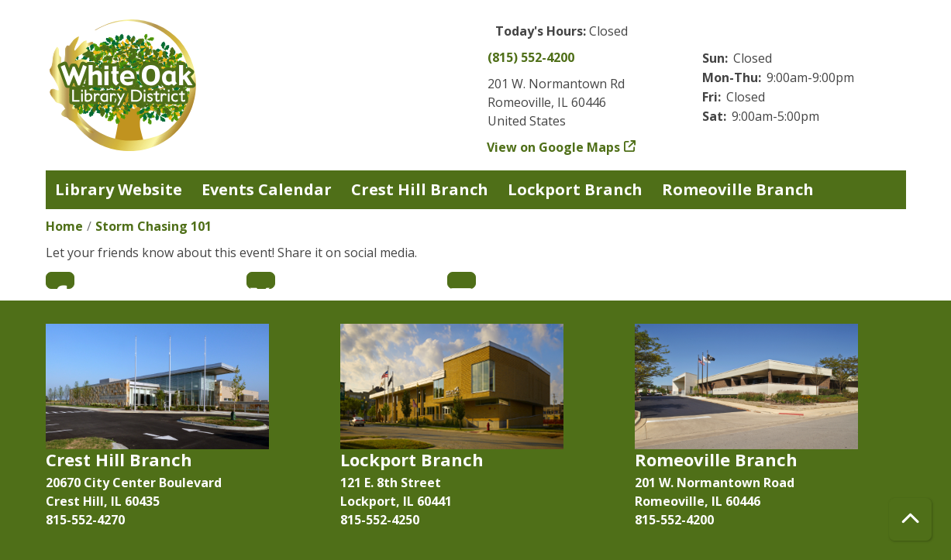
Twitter (261, 280)
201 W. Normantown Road (715, 483)
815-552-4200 (674, 520)
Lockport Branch (575, 189)
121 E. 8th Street (391, 483)
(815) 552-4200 (531, 57)
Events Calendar (267, 189)
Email (462, 280)
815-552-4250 (380, 520)
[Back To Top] (910, 519)
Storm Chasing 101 (153, 226)
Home (64, 226)
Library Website (119, 189)
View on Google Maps (554, 147)
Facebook (60, 280)
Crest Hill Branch (420, 189)
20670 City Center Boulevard (134, 483)
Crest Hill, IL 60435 (103, 501)
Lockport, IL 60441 (396, 501)
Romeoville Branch (738, 189)
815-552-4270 (85, 520)
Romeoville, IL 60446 (698, 501)
